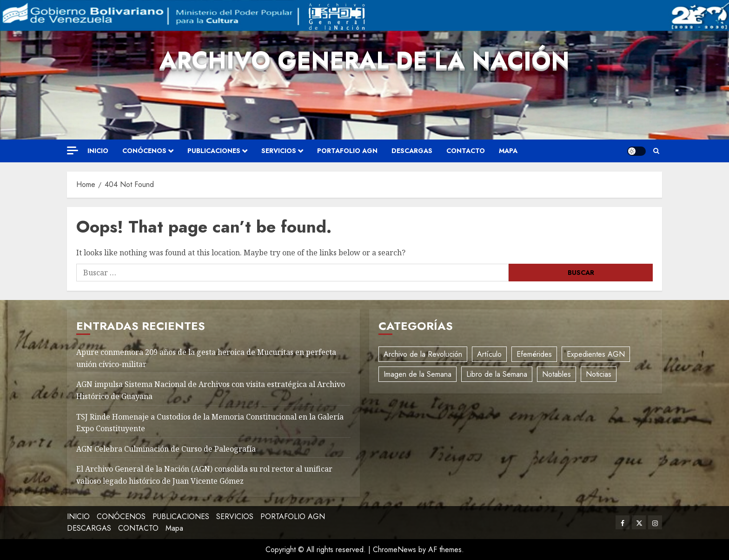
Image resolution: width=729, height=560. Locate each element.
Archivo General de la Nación (364, 60)
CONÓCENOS (144, 151)
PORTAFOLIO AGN (347, 151)
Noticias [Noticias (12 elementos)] (599, 374)
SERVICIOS (279, 151)
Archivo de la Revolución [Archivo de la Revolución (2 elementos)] (423, 354)
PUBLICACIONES (214, 151)
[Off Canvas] (73, 150)
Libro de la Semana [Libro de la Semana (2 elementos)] (497, 374)
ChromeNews (394, 550)
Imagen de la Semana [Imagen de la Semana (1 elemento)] (418, 374)
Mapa (508, 151)
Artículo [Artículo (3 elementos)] (489, 354)
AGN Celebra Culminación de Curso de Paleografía (166, 449)
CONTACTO (466, 151)
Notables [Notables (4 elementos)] (557, 374)
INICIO (98, 151)
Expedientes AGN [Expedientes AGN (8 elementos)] (596, 354)
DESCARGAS (412, 151)
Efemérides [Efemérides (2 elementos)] (534, 354)
